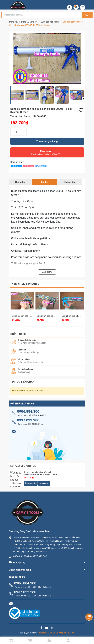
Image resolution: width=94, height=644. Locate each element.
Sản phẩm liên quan (26, 284)
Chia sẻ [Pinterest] (28, 166)
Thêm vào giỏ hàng (47, 141)
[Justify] (87, 15)
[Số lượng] (16, 132)
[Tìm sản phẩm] (42, 15)
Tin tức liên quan (23, 381)
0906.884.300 (28, 410)
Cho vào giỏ (31, 482)
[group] (47, 59)
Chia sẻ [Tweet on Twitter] (41, 166)
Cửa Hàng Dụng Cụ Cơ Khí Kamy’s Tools (56, 631)
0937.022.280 (28, 419)
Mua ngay (46, 153)
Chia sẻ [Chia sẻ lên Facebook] (16, 166)
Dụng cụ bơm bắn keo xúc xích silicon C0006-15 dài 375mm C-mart (40, 472)
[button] (84, 99)
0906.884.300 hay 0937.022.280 (30, 555)
